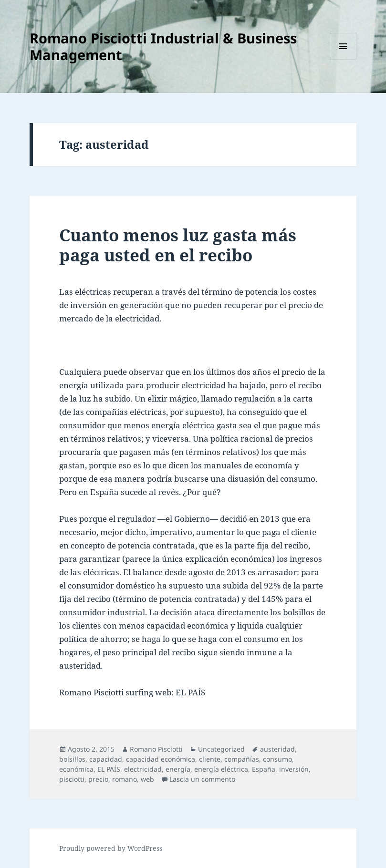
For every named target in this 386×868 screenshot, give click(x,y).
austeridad (277, 749)
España (264, 769)
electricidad (143, 769)
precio (98, 779)
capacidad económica (161, 759)
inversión (294, 769)
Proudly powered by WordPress (111, 848)
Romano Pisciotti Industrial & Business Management (163, 46)
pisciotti (72, 779)
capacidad (106, 759)
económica (76, 769)
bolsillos (72, 759)
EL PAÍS (109, 769)
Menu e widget (343, 59)
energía (178, 769)
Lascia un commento (202, 779)
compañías (242, 759)
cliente (210, 759)
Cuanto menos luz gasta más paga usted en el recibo (178, 245)
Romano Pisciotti (156, 749)
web (147, 779)
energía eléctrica (221, 769)
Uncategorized (221, 749)
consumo (277, 759)
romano (125, 779)
